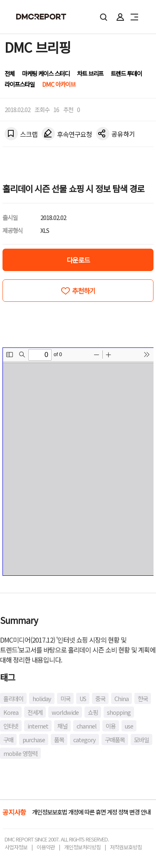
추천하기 (84, 291)
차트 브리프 (90, 73)
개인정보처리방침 (82, 847)
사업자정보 (16, 847)
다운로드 (78, 260)
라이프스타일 (20, 84)
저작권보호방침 (126, 847)
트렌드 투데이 (126, 73)
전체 (10, 73)
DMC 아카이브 (59, 84)
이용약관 (46, 847)
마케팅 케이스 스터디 (46, 73)
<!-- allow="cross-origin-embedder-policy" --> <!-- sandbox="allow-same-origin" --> (78, 462)
